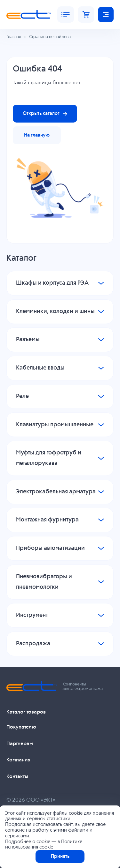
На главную (37, 135)
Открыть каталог (45, 113)
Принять (60, 856)
